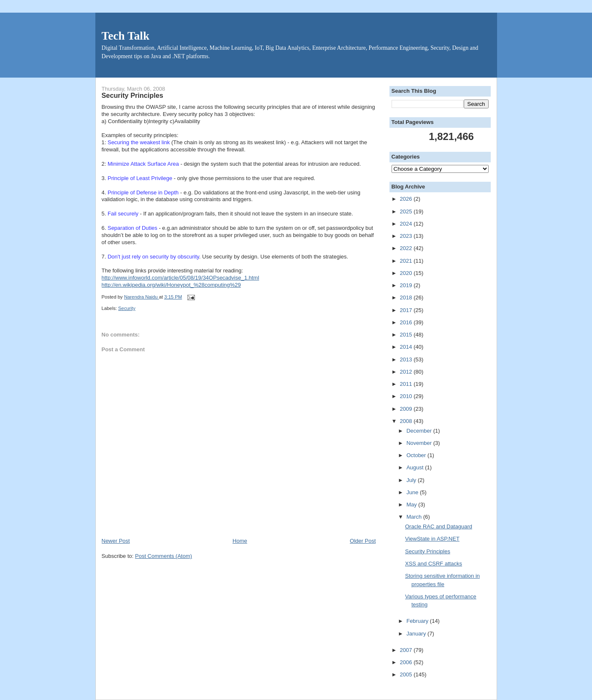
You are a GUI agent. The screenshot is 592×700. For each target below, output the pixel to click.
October (417, 455)
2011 (407, 384)
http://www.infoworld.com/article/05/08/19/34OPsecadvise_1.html (181, 278)
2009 (407, 409)
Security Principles (428, 551)
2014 (407, 347)
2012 (407, 372)
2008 (407, 421)
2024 (407, 224)
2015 (407, 335)
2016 (407, 322)
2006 (407, 662)
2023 (407, 236)
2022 (407, 248)
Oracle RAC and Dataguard (439, 526)
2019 (407, 285)
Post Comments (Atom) (164, 556)
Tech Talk (126, 36)
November (420, 443)
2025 (407, 211)
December (420, 431)
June (413, 492)
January (417, 634)
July (412, 480)
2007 (407, 650)
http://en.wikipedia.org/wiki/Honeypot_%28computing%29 (171, 285)
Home (240, 541)
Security (127, 308)
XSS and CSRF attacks (434, 564)
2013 (407, 359)
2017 (407, 310)
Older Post (363, 541)
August (416, 467)
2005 (407, 674)
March (415, 517)
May (412, 505)
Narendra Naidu (142, 297)
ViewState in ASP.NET (432, 539)
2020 (407, 273)
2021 (407, 261)
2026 (407, 199)
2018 (407, 297)
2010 (407, 396)
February (418, 621)
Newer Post (116, 541)
